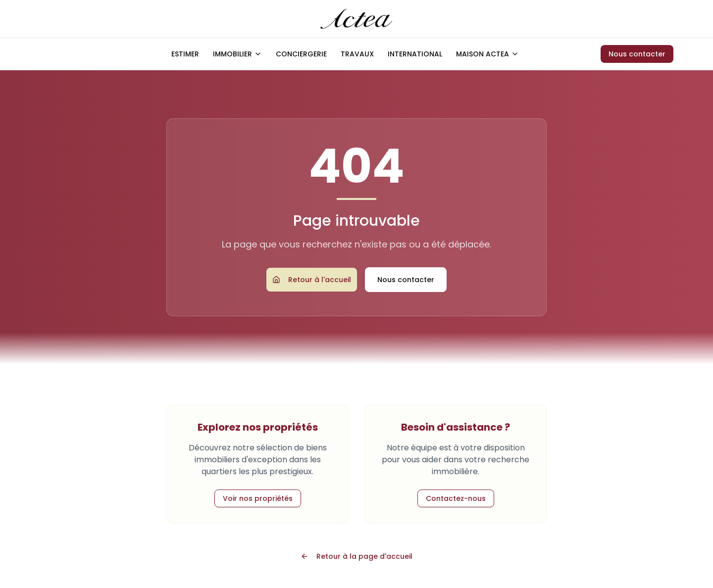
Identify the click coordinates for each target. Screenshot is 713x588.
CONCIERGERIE (301, 54)
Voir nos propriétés (258, 498)
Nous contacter (637, 54)
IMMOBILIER (237, 54)
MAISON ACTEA (487, 54)
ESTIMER (185, 54)
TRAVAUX (357, 54)
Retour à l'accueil (312, 280)
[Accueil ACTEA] (357, 19)
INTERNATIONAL (415, 54)
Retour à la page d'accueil (356, 556)
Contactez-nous (456, 498)
